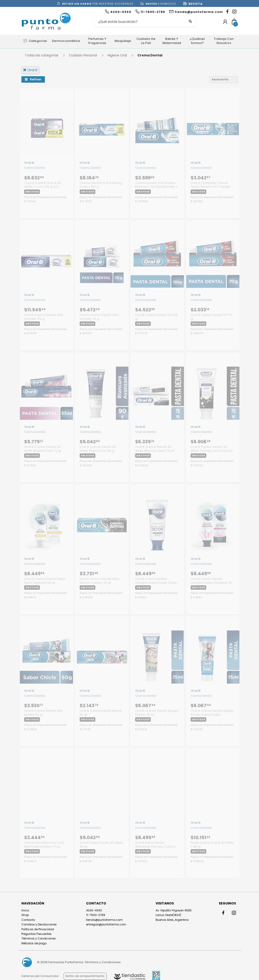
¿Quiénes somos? (197, 41)
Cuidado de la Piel (146, 41)
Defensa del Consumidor (40, 976)
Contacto (28, 920)
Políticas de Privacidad (38, 929)
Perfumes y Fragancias (97, 41)
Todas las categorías (42, 55)
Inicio (25, 910)
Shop (25, 915)
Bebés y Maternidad (172, 41)
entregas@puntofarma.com (106, 924)
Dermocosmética (66, 41)
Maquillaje (123, 41)
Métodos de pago (34, 943)
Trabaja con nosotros (224, 41)
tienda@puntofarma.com (104, 920)
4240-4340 (94, 910)
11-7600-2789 (96, 915)
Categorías (38, 41)
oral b (30, 70)
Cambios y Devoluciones (39, 924)
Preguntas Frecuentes (36, 934)
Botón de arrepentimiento (85, 976)
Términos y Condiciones (39, 938)
